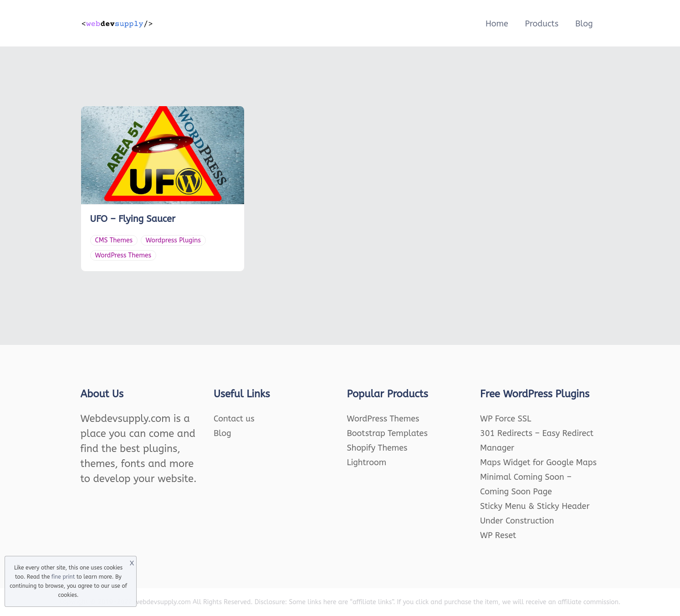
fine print (63, 577)
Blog (584, 24)
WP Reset (498, 535)
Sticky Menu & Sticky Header (535, 506)
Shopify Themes (377, 448)
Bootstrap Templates (387, 433)
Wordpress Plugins (173, 240)
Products (542, 24)
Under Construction (517, 521)
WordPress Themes (123, 255)
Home (497, 24)
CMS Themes (114, 240)
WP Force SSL (506, 419)
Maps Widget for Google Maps (538, 462)
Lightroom (367, 462)
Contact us (234, 419)
